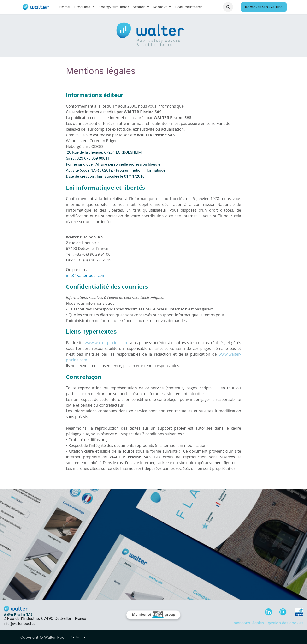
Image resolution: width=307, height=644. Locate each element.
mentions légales (249, 623)
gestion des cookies (286, 623)
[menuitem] (64, 7)
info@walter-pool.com (86, 275)
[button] (228, 7)
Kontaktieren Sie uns (264, 7)
